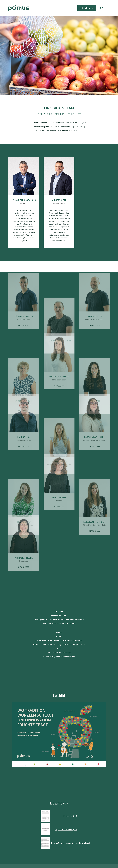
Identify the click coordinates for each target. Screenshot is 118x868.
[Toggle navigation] (108, 8)
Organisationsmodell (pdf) (66, 829)
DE (101, 8)
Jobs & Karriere (87, 8)
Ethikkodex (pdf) (70, 816)
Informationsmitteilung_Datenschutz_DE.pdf (71, 843)
